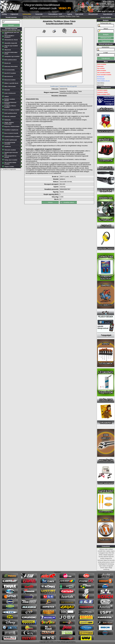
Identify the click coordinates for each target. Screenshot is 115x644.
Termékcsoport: (55, 86)
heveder (101, 557)
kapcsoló (111, 557)
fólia (110, 553)
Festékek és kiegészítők (9, 169)
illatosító (106, 557)
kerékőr (102, 558)
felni (113, 553)
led (108, 560)
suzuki (104, 566)
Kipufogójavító (103, 564)
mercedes (112, 560)
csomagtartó (102, 553)
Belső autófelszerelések (34, 16)
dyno (107, 553)
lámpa (105, 560)
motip (100, 562)
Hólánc (101, 555)
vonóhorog (106, 569)
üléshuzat (102, 549)
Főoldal (25, 16)
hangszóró (111, 555)
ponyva (108, 562)
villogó (110, 568)
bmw (104, 551)
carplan (108, 551)
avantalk (100, 551)
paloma (104, 562)
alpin (107, 549)
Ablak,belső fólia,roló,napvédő (50, 16)
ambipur (111, 549)
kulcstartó (100, 560)
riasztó (112, 562)
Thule (106, 568)
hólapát (105, 555)
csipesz (113, 551)
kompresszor (108, 558)
